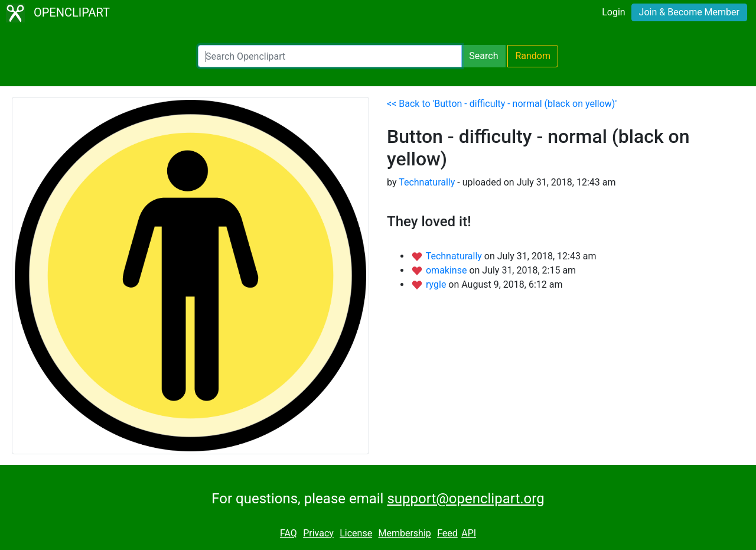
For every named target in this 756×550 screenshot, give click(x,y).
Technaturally (427, 182)
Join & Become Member (689, 12)
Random (533, 56)
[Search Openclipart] (330, 56)
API (469, 533)
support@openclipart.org (465, 499)
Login (613, 12)
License (356, 533)
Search (483, 56)
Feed (447, 533)
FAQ (289, 533)
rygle (437, 284)
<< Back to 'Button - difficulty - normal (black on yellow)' (502, 104)
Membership (404, 533)
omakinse (447, 270)
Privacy (318, 533)
